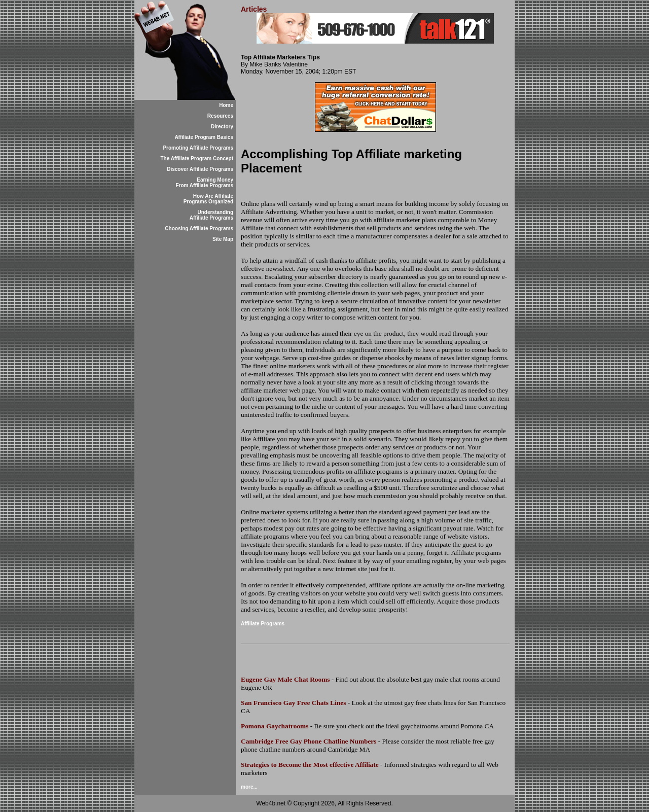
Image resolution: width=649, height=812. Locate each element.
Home (226, 105)
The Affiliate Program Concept (197, 158)
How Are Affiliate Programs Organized (208, 199)
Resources (220, 116)
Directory (222, 127)
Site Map (223, 239)
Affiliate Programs (263, 624)
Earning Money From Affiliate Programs (204, 183)
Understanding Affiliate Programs (211, 215)
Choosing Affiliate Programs (199, 228)
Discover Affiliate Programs (200, 169)
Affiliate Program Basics (204, 137)
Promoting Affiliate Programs (198, 148)
